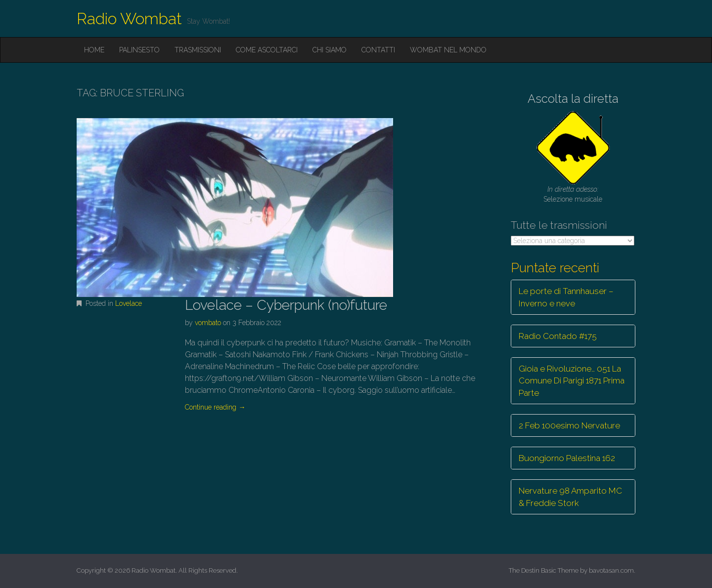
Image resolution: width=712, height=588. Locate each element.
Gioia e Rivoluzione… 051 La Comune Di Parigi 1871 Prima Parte (572, 381)
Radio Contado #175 (558, 336)
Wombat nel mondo (448, 50)
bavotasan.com (611, 570)
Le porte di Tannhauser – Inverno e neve (566, 297)
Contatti (378, 50)
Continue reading (215, 407)
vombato (208, 323)
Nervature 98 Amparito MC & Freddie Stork (570, 497)
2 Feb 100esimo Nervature (569, 425)
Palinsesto (139, 50)
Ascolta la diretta (573, 99)
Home (94, 50)
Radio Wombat (129, 19)
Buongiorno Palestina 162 (567, 458)
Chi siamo (330, 50)
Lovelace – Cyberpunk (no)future (286, 305)
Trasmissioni (198, 50)
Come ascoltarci (267, 50)
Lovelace (129, 303)
